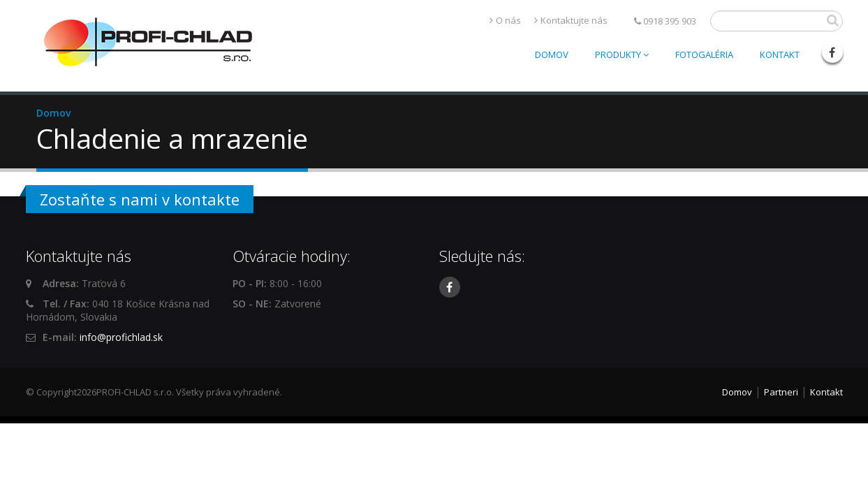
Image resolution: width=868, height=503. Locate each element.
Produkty (622, 54)
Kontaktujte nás (574, 20)
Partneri (781, 392)
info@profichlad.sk (121, 337)
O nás (508, 20)
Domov (552, 54)
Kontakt (780, 54)
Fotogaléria (704, 54)
